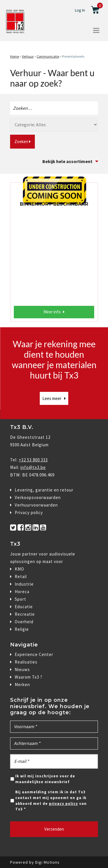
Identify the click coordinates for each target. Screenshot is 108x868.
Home (15, 56)
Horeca (22, 592)
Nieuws (22, 669)
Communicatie (48, 56)
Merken (22, 685)
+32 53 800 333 (33, 460)
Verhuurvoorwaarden (36, 505)
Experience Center (34, 654)
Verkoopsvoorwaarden (38, 497)
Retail (21, 576)
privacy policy (64, 804)
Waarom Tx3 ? (29, 677)
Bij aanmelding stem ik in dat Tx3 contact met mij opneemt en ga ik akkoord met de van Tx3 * (51, 801)
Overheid (24, 622)
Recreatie (25, 614)
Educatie (24, 607)
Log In (80, 10)
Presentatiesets (73, 56)
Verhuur (28, 56)
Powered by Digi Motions (35, 862)
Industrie (24, 584)
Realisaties (26, 662)
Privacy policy (29, 512)
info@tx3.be (33, 467)
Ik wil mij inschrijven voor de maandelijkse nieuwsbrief (45, 779)
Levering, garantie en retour (44, 490)
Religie (22, 629)
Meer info (52, 312)
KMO (19, 569)
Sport (20, 599)
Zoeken (22, 141)
